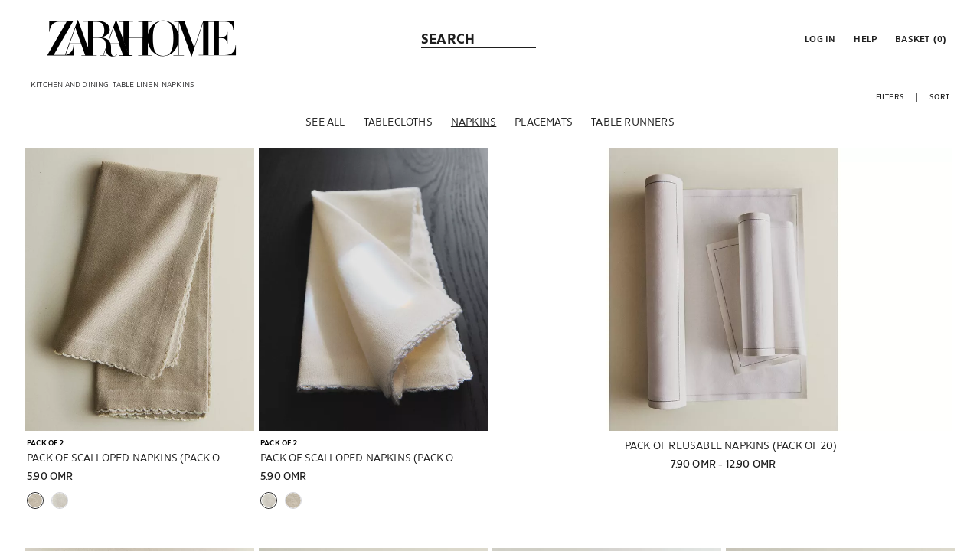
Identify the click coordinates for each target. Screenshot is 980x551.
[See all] (325, 122)
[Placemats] (544, 122)
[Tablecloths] (398, 122)
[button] (818, 38)
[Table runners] (633, 122)
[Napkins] (474, 122)
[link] (142, 38)
